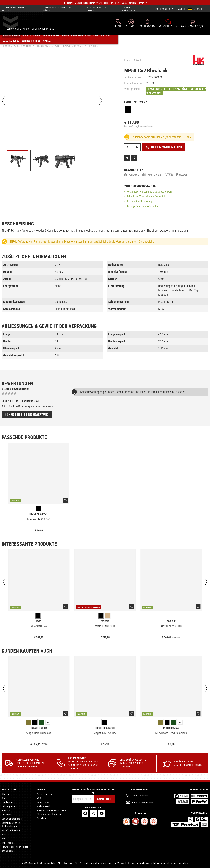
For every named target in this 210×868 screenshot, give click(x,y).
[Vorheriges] (3, 101)
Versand (144, 192)
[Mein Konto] (147, 25)
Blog (4, 839)
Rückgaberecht (44, 806)
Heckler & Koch (133, 60)
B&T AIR (171, 621)
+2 (48, 722)
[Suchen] (118, 25)
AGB (39, 798)
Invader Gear (39, 728)
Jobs (4, 834)
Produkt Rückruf (45, 794)
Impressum (7, 843)
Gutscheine (42, 818)
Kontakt (5, 798)
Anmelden (104, 799)
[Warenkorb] (192, 25)
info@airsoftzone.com (143, 802)
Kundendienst (9, 802)
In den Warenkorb (164, 147)
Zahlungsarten (9, 806)
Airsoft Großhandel (11, 830)
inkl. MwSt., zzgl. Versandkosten (139, 126)
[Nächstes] (100, 101)
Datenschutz (43, 802)
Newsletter (7, 815)
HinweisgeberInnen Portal (15, 847)
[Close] (147, 3)
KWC (39, 621)
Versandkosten (124, 863)
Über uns (6, 794)
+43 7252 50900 (140, 796)
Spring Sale (7, 851)
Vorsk (105, 621)
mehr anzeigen (179, 230)
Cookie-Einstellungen (12, 819)
